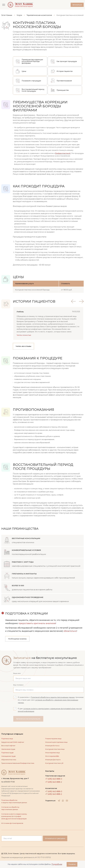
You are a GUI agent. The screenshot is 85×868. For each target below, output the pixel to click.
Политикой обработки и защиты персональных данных (53, 697)
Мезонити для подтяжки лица (56, 742)
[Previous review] (73, 301)
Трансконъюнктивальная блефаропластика (18, 763)
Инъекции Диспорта (53, 760)
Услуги (19, 15)
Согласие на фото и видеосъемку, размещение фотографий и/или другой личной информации (14, 816)
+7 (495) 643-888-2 (54, 782)
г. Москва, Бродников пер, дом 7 (15, 778)
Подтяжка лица (7, 739)
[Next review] (81, 301)
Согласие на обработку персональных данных (10, 808)
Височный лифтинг (8, 746)
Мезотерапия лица (52, 753)
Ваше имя (17, 673)
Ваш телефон (18, 685)
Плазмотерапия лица (53, 739)
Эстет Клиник (7, 15)
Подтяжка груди (7, 753)
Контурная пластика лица (55, 749)
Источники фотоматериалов (12, 823)
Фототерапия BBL (52, 756)
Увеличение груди (8, 749)
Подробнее (57, 864)
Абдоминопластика (9, 760)
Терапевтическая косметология (39, 15)
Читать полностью (24, 335)
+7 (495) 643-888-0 (54, 779)
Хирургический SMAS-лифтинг (13, 742)
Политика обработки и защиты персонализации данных (14, 801)
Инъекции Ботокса (52, 746)
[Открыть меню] (4, 5)
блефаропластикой (63, 153)
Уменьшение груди (8, 756)
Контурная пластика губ (54, 763)
